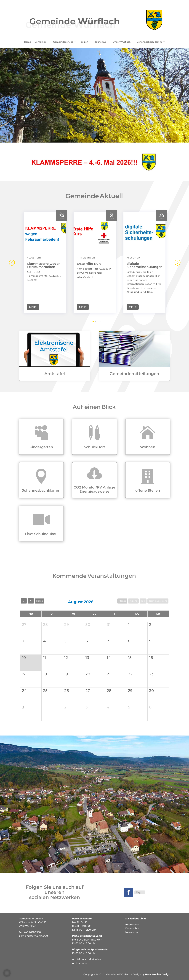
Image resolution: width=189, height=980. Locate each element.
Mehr (33, 305)
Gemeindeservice (63, 42)
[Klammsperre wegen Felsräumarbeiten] (45, 230)
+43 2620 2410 (32, 932)
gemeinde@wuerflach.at (34, 936)
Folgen (140, 892)
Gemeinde (41, 42)
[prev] (24, 601)
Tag (143, 601)
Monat (122, 601)
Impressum (132, 925)
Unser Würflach (122, 42)
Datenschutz (133, 928)
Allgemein (34, 256)
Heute (40, 601)
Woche (133, 601)
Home (28, 42)
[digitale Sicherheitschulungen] (144, 230)
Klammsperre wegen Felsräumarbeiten (44, 263)
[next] (31, 601)
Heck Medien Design (158, 974)
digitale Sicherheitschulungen (145, 263)
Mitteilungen (86, 256)
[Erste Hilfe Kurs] (95, 230)
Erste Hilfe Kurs (89, 262)
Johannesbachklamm (150, 42)
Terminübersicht (158, 601)
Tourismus (101, 42)
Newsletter (132, 932)
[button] (177, 260)
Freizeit (84, 42)
